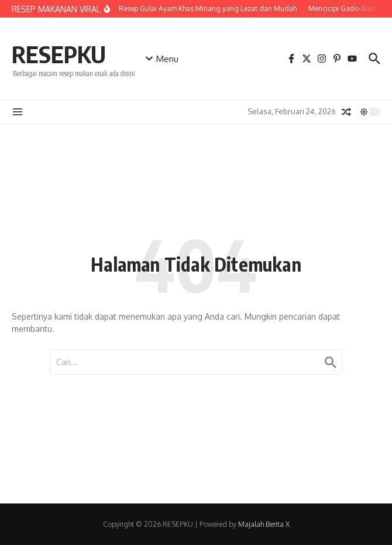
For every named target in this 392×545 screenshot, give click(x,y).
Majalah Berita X (264, 524)
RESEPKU (59, 54)
